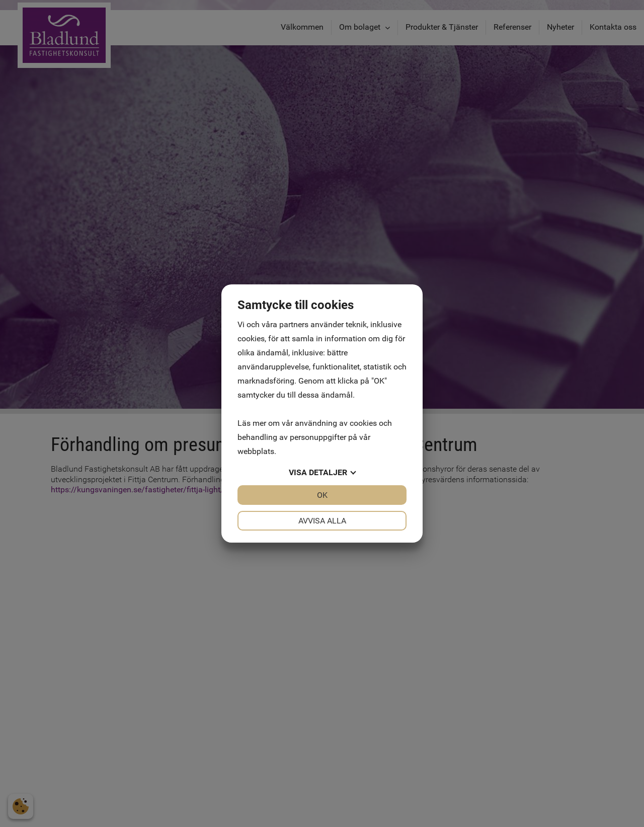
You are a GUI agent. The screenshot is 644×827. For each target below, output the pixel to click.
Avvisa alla (322, 521)
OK (322, 495)
